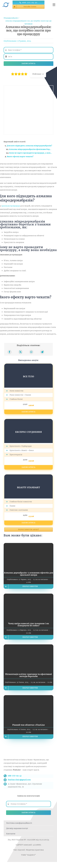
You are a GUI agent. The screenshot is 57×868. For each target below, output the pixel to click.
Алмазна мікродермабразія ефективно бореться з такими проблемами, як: (31, 149)
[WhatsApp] (31, 352)
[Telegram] (42, 352)
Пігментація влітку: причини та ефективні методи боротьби (28, 675)
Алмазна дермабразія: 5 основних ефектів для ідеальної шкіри (28, 574)
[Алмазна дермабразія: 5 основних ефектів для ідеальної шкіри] (28, 545)
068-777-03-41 (15, 776)
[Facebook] (9, 352)
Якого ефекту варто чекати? (20, 157)
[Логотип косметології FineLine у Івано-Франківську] (6, 2)
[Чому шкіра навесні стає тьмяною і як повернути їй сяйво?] (28, 595)
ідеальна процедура (11, 206)
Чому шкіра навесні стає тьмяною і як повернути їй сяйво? (29, 625)
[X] (20, 352)
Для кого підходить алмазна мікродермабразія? (29, 146)
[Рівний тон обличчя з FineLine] (28, 697)
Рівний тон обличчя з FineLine (29, 725)
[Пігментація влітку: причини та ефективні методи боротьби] (28, 646)
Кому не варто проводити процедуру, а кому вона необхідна (31, 153)
